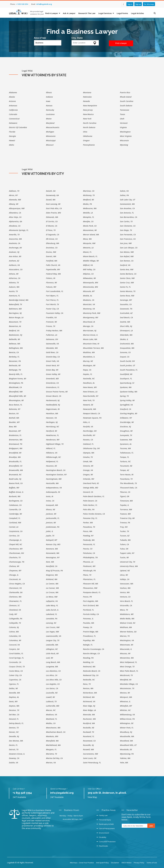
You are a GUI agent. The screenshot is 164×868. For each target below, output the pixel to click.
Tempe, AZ (124, 470)
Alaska (12, 97)
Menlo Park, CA (90, 226)
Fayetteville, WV (53, 269)
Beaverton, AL (15, 326)
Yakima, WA (125, 758)
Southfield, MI (126, 374)
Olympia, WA (89, 453)
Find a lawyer (121, 43)
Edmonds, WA (52, 217)
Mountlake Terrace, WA (93, 348)
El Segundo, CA (53, 234)
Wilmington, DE (127, 723)
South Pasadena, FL (129, 370)
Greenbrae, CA (52, 383)
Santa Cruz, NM (127, 282)
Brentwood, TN (16, 444)
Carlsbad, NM (15, 522)
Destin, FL (13, 745)
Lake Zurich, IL (52, 610)
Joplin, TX (50, 536)
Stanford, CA (125, 409)
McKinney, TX (89, 195)
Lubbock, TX (51, 701)
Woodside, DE (126, 749)
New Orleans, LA (90, 392)
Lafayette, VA (52, 601)
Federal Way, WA (53, 274)
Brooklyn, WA (15, 457)
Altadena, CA (15, 226)
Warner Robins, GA (128, 632)
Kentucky (50, 110)
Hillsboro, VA (52, 453)
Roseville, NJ (88, 745)
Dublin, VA (14, 763)
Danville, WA (14, 693)
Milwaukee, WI (89, 278)
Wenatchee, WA (127, 658)
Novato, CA (88, 440)
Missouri (50, 145)
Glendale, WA (52, 348)
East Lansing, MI (53, 204)
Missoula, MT (89, 291)
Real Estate (102, 846)
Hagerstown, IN (53, 409)
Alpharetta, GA (16, 221)
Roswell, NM (88, 749)
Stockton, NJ (125, 426)
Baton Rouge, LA (16, 317)
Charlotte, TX (15, 557)
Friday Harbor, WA (54, 330)
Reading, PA (88, 658)
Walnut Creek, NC (128, 623)
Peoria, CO (88, 549)
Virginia (123, 127)
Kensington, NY (53, 557)
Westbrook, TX (126, 675)
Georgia (12, 136)
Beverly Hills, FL (16, 374)
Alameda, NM (15, 200)
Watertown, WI (126, 645)
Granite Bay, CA (53, 357)
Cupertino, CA (15, 680)
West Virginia (126, 136)
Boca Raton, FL (16, 405)
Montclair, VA (89, 304)
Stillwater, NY (126, 418)
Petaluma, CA (89, 553)
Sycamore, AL (126, 444)
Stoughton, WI (126, 431)
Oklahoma (88, 136)
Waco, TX (124, 610)
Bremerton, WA (16, 440)
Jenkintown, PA (53, 527)
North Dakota (89, 127)
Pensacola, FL (89, 544)
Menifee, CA (88, 221)
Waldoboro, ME (127, 614)
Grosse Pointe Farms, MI (57, 392)
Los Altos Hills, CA (54, 680)
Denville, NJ (14, 736)
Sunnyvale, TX (126, 435)
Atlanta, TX (14, 282)
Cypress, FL (14, 684)
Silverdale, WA (126, 335)
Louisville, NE (52, 693)
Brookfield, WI (15, 453)
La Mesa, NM (52, 597)
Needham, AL (89, 383)
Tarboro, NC (125, 461)
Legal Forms (122, 13)
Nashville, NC (89, 378)
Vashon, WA (125, 588)
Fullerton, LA (52, 335)
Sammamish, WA (127, 204)
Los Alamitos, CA (53, 671)
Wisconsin (124, 140)
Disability (101, 837)
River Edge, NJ (89, 706)
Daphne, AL (14, 697)
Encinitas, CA (52, 248)
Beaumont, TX (15, 322)
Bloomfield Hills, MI (17, 396)
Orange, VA (88, 470)
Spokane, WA (126, 387)
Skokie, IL (124, 339)
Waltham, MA (126, 627)
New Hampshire (90, 105)
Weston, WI (125, 693)
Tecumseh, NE (126, 466)
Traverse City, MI (127, 518)
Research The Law (87, 13)
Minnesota (51, 136)
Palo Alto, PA (89, 509)
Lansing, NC (51, 623)
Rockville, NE (89, 728)
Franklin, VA (51, 317)
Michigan (50, 132)
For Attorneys (149, 4)
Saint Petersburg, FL (92, 763)
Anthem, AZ (14, 261)
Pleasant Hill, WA (91, 584)
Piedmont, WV (89, 566)
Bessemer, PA (15, 361)
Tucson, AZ (125, 536)
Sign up (138, 4)
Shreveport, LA (126, 330)
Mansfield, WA (52, 741)
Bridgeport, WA (16, 448)
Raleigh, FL (88, 645)
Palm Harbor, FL (90, 505)
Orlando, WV (89, 479)
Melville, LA (88, 213)
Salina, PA (124, 195)
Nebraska (87, 97)
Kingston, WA (52, 575)
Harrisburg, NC (53, 426)
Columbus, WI (15, 640)
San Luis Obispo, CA (129, 248)
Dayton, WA (14, 706)
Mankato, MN (52, 736)
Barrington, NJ (15, 313)
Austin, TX (13, 291)
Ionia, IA (50, 496)
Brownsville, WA (16, 470)
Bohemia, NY (15, 409)
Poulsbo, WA (89, 623)
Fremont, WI (51, 322)
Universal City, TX (127, 562)
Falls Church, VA (53, 265)
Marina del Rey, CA (54, 758)
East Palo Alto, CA (54, 208)
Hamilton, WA (52, 413)
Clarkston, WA (15, 597)
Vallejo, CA (125, 579)
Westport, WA (126, 697)
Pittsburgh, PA (89, 570)
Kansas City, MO (53, 544)
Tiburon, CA (125, 492)
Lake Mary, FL (52, 605)
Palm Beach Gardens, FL (94, 496)
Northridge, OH (90, 431)
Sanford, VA (125, 265)
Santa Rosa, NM (127, 296)
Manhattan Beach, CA (56, 732)
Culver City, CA (15, 675)
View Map (92, 797)
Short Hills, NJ (126, 326)
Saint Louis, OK (90, 758)
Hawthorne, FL (52, 435)
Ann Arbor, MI (15, 256)
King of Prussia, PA (54, 570)
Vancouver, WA (127, 584)
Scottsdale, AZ (126, 313)
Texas (122, 114)
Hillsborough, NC (53, 457)
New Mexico (88, 114)
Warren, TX (125, 636)
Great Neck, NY (53, 365)
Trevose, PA (125, 522)
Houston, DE (51, 466)
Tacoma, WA (125, 448)
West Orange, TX (127, 666)
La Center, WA (52, 584)
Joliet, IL (50, 531)
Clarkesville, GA (16, 592)
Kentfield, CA (52, 566)
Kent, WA (50, 562)
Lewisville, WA (52, 645)
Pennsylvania (89, 145)
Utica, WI (124, 575)
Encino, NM (51, 252)
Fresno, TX (51, 326)
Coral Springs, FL (16, 658)
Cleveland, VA (15, 610)
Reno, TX (87, 684)
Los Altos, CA (52, 675)
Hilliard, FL (51, 448)
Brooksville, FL (15, 461)
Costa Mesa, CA (16, 671)
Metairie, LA (88, 248)
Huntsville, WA (52, 483)
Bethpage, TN (15, 370)
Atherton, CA (15, 278)
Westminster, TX (127, 688)
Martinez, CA (89, 191)
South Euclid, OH (127, 361)
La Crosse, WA (52, 592)
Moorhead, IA (89, 322)
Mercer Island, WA (91, 234)
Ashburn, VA (14, 265)
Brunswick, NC (15, 474)
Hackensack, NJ (53, 400)
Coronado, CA (15, 662)
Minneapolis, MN (91, 282)
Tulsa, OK (124, 549)
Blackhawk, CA (15, 387)
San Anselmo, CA (127, 208)
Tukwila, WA (125, 540)
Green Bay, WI (52, 370)
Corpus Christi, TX (17, 666)
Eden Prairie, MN (53, 213)
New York (87, 119)
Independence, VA (54, 488)
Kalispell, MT (52, 540)
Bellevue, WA (15, 344)
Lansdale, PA (52, 618)
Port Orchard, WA (91, 605)
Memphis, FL (89, 217)
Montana (87, 92)
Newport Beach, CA (91, 413)
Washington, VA (127, 640)
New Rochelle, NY (91, 396)
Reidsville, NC (89, 680)
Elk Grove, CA (52, 239)
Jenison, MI (51, 522)
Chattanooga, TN (17, 562)
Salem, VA (124, 191)
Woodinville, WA (127, 736)
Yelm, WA (124, 763)
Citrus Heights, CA (17, 584)
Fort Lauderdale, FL (55, 291)
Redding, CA (88, 662)
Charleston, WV (16, 549)
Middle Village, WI (91, 261)
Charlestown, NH (16, 553)
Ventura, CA (125, 597)
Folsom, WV (51, 287)
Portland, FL (88, 610)
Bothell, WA (14, 418)
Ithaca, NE (51, 509)
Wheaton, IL (125, 701)
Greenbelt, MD (52, 378)
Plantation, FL (89, 579)
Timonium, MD (126, 501)
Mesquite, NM (89, 243)
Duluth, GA (51, 191)
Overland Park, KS (91, 483)
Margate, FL (51, 749)
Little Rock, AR (52, 653)
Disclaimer (115, 863)
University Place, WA (129, 566)
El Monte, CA (52, 226)
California (13, 110)
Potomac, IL (88, 618)
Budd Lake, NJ (15, 479)
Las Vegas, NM (52, 632)
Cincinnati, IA (15, 579)
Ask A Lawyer (69, 13)
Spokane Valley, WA (129, 392)
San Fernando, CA (128, 234)
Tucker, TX (124, 531)
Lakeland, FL (52, 614)
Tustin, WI (124, 557)
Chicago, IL (14, 575)
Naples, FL (88, 374)
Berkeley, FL (14, 357)
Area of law (40, 38)
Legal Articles (137, 13)
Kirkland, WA (52, 579)
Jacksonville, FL (53, 518)
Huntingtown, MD (54, 479)
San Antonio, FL (127, 213)
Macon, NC (51, 710)
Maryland (50, 123)
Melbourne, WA (90, 208)
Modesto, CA (89, 300)
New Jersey (88, 110)
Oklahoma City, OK (91, 448)
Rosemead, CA (89, 741)
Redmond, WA (89, 666)
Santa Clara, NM (127, 278)
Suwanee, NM (126, 440)
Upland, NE (125, 570)
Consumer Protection (106, 842)
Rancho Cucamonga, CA (94, 649)
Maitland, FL (52, 719)
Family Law (102, 815)
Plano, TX (87, 575)
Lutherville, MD (53, 706)
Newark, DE (88, 405)
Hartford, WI (51, 431)
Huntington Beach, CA (56, 470)
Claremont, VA (15, 588)
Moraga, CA (88, 326)
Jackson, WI (51, 514)
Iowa (48, 101)
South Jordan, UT (127, 365)
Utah (122, 119)
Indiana (49, 97)
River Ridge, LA (89, 710)
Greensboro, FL (53, 387)
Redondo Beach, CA (92, 671)
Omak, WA (88, 461)
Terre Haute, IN (127, 474)
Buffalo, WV (14, 488)
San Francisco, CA (128, 239)
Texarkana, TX (126, 479)
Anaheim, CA (15, 243)
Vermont (124, 123)
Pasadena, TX (89, 527)
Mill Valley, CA (89, 269)
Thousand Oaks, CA (129, 488)
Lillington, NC (52, 649)
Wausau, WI (125, 653)
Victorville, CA (126, 605)
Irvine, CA (50, 501)
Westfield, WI (126, 680)
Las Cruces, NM (53, 627)
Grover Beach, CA (54, 396)
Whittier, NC (125, 710)
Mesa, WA (87, 239)
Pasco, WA (88, 531)
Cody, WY (13, 614)
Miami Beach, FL (90, 256)
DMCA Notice (127, 863)
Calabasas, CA (15, 505)
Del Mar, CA (14, 714)
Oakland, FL (88, 444)
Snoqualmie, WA (127, 348)
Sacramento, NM (90, 754)
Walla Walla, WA (127, 618)
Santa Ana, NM (127, 269)
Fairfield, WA (52, 261)
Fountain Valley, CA (55, 313)
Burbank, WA (15, 496)
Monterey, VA (89, 309)
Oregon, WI (88, 474)
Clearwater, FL (15, 601)
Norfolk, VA (88, 426)
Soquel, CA (125, 357)
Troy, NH (124, 527)
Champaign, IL (15, 540)
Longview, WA (52, 666)
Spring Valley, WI (127, 400)
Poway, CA (88, 627)
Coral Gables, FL (16, 653)
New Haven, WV (90, 387)
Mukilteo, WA (89, 352)
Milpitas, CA (88, 274)
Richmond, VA (89, 701)
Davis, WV (13, 701)
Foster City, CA (52, 309)
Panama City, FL (90, 518)
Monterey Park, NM (92, 313)
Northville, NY (89, 435)
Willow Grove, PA (127, 719)
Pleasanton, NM (90, 588)
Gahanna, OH (52, 339)
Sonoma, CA (125, 352)
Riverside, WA (89, 714)
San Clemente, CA (128, 226)
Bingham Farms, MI (17, 378)
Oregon (86, 140)
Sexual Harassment (106, 828)
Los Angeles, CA (53, 684)
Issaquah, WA (52, 505)
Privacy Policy (139, 863)
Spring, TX (124, 396)
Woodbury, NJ (126, 732)
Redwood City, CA (91, 675)
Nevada (86, 101)
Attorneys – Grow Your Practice (82, 863)
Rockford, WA (89, 723)
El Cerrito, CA (52, 221)
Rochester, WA (89, 719)
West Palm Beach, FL (129, 671)
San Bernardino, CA (129, 217)
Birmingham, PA (16, 383)
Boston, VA (14, 413)
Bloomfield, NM (16, 392)
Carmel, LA (14, 527)
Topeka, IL (124, 505)
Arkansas (13, 105)
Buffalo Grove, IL (16, 492)
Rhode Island (126, 97)
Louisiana (50, 114)
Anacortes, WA (15, 239)
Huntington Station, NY (56, 474)
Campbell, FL (15, 518)
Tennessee (125, 110)
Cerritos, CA (14, 536)
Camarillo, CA (15, 509)
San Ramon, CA (127, 261)
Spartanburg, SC (127, 383)
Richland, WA (89, 697)
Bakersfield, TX (15, 304)
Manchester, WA (53, 728)
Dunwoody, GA (52, 195)
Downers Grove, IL (17, 754)
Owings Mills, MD (91, 488)
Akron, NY (13, 195)
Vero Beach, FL (126, 601)
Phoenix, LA (88, 562)
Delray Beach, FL (16, 723)
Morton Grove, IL (90, 335)
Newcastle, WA (89, 409)
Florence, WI (51, 282)
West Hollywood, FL (128, 662)
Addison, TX (14, 191)
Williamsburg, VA (127, 714)
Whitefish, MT (126, 706)
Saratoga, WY (126, 300)
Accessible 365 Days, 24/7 (73, 819)
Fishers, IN (51, 278)
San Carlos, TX (126, 221)
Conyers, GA (14, 649)
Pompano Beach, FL (92, 592)
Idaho (12, 145)
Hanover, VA (51, 418)
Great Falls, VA (52, 361)
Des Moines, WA (16, 741)
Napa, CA (87, 370)
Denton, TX (14, 728)
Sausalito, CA (126, 304)
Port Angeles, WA (91, 601)
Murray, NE (88, 361)
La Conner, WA (52, 588)
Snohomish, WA (127, 344)
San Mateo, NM (127, 252)
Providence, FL (89, 636)
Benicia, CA (14, 352)
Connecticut (14, 119)
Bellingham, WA (16, 348)
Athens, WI (14, 274)
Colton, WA (14, 632)
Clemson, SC (14, 605)
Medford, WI (88, 200)
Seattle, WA (125, 322)
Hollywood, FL (52, 461)
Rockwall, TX (88, 732)
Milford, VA (88, 265)
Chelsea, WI (14, 566)
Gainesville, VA (52, 344)
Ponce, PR (87, 597)
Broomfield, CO (16, 466)
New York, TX (89, 400)
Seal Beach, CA (126, 317)
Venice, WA (125, 592)
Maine (49, 119)
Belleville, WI (14, 339)
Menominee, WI (90, 230)
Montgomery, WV (91, 317)
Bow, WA (13, 426)
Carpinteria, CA (16, 531)
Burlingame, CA (16, 501)
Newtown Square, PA (92, 418)
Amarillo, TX (14, 234)
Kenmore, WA (52, 549)
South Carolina (127, 101)
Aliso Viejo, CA (15, 217)
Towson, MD (125, 514)
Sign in (130, 4)
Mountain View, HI (91, 344)
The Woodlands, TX (128, 483)
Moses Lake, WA (90, 339)
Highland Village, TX (55, 444)
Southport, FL (126, 378)
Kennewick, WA (53, 553)
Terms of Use (152, 863)
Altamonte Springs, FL (19, 230)
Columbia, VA (15, 636)
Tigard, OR (125, 496)
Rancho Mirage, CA (91, 653)
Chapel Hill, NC (16, 544)
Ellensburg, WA (53, 243)
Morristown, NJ (90, 330)
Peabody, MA (89, 540)
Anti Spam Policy (102, 863)
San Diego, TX (126, 230)
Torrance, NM (126, 509)
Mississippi (51, 140)
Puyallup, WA (89, 640)
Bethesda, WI (15, 365)
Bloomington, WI (16, 400)
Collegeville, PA (16, 618)
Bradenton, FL (15, 435)
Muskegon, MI (89, 365)
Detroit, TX (14, 749)
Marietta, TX (51, 754)
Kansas (49, 105)
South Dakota (126, 105)
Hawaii (12, 140)
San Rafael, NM (127, 256)
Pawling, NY (88, 536)
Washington (125, 132)
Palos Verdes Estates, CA (94, 514)
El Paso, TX (51, 230)
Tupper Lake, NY (127, 553)
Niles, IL (86, 422)
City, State (77, 38)
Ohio (85, 132)
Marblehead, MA (53, 745)
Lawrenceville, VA (54, 636)
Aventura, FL (14, 296)
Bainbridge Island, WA (19, 300)
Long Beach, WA (53, 662)
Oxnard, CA (88, 492)
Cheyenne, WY (15, 570)
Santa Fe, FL (125, 287)
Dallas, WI (13, 688)
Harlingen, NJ (52, 422)
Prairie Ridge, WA (91, 632)
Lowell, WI (50, 697)
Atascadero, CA (16, 269)
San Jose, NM (126, 243)
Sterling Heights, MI (129, 413)
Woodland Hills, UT (128, 745)
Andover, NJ (14, 252)
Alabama (13, 92)
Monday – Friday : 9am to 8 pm (71, 816)
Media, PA (87, 204)
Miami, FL (87, 252)
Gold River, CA (52, 352)
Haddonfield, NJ (53, 405)
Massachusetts (53, 127)
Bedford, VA (14, 330)
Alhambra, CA (15, 213)
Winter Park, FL (127, 728)
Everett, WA (51, 256)
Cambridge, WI (15, 514)
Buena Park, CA (16, 483)
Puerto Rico (125, 92)
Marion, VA (51, 763)
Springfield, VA (126, 405)
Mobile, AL (88, 296)
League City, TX (53, 640)
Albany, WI (14, 204)
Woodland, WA (126, 741)
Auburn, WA (14, 287)
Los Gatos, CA (52, 688)
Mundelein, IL (89, 357)
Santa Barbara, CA (128, 274)
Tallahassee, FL (127, 453)
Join (151, 826)
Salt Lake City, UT (128, 200)
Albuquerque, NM (17, 208)
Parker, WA (88, 522)
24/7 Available (19, 797)
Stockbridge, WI (127, 422)
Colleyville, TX (15, 623)
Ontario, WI (88, 466)
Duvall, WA (51, 200)
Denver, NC (14, 732)
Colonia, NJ (14, 627)
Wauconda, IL (126, 649)
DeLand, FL (14, 719)
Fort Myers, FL (52, 296)
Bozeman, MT (15, 431)
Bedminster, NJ (16, 335)
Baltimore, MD (15, 309)
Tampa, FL (124, 457)
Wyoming (124, 145)
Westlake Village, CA (129, 684)
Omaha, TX (88, 457)
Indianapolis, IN (53, 492)
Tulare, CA (124, 544)
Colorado (13, 114)
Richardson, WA (90, 693)
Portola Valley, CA (91, 614)
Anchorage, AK (15, 248)
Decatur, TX (14, 710)
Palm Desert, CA (90, 501)
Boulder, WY (14, 422)
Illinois (49, 92)
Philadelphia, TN (90, 557)
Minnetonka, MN (90, 287)
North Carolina (90, 123)
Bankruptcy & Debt (105, 824)
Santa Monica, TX (128, 291)
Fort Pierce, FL (52, 300)
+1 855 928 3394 (22, 4)
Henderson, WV (53, 440)
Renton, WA (88, 688)
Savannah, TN (126, 309)
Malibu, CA (51, 723)
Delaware (13, 123)
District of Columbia (18, 127)
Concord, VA (14, 645)
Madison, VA (52, 714)
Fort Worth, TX (52, 304)
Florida (12, 132)
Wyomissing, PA (127, 754)
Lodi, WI (49, 658)
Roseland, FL (89, 736)
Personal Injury (104, 820)
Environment (103, 833)
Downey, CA (14, 758)
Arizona (12, 101)
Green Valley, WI (53, 374)
